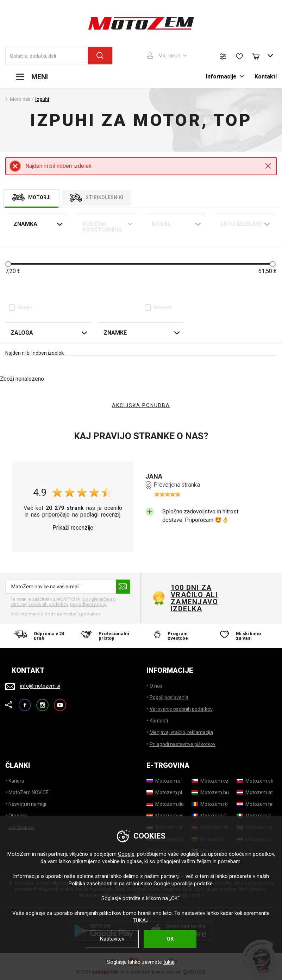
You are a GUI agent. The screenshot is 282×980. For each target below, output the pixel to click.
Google (126, 854)
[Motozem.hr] (255, 804)
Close (268, 166)
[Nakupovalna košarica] (259, 56)
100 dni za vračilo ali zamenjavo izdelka (195, 598)
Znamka (25, 224)
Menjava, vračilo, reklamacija (181, 732)
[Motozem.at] (255, 792)
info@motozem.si (40, 686)
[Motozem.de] (165, 804)
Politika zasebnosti (90, 884)
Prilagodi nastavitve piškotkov (183, 744)
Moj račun (169, 56)
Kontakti (266, 77)
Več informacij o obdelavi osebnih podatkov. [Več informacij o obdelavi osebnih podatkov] (56, 614)
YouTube (60, 702)
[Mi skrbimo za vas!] (243, 636)
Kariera (16, 781)
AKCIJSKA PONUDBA (141, 405)
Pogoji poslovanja (169, 697)
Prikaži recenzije (73, 528)
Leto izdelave (242, 224)
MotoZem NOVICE (29, 792)
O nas (156, 686)
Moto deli (20, 99)
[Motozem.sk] (255, 781)
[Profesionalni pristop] (107, 636)
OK (170, 939)
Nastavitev (112, 939)
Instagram (42, 702)
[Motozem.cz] (210, 781)
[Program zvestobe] (175, 636)
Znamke (115, 333)
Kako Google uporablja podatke (177, 884)
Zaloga (22, 333)
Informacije (221, 77)
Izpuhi (42, 99)
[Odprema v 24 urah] (39, 636)
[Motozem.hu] (210, 792)
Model (161, 224)
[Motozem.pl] (164, 792)
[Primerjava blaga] (223, 56)
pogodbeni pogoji (89, 604)
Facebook (25, 702)
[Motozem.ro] (210, 804)
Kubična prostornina (102, 227)
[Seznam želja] (239, 56)
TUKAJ (141, 921)
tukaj (169, 962)
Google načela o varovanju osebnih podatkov (63, 602)
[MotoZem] (141, 23)
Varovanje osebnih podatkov (181, 709)
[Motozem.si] (164, 781)
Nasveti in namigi (27, 804)
